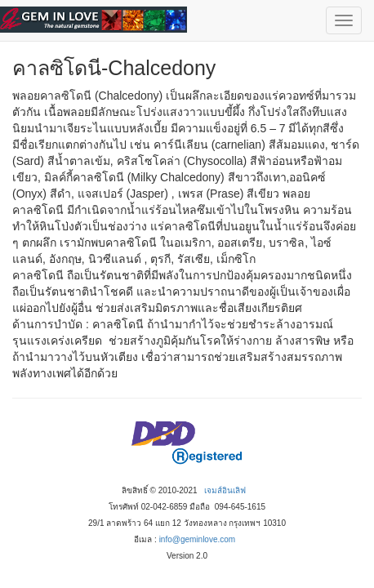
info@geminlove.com (198, 539)
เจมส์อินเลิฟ (225, 490)
